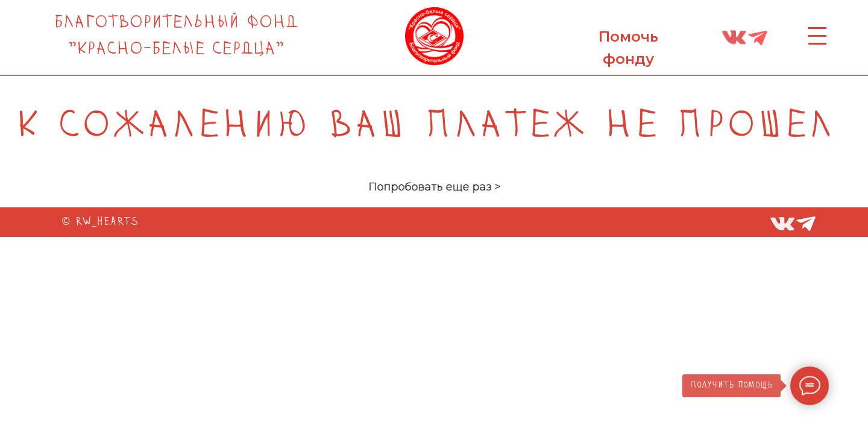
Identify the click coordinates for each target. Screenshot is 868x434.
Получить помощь (731, 385)
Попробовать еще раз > (462, 187)
